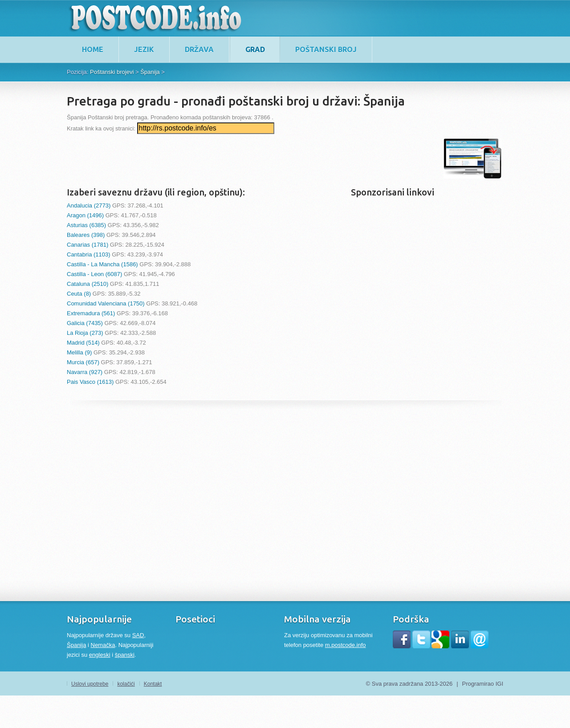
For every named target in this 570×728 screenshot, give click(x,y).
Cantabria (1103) (89, 254)
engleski (100, 655)
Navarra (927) (85, 372)
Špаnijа (150, 72)
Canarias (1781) (88, 245)
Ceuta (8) (79, 294)
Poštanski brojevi (112, 72)
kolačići (126, 684)
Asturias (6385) (86, 225)
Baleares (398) (86, 235)
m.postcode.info (346, 645)
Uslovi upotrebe (90, 684)
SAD (138, 635)
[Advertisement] (229, 159)
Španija (76, 645)
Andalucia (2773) (89, 205)
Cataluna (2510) (88, 284)
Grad (255, 49)
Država (199, 49)
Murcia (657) (83, 362)
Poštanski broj (326, 49)
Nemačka (103, 645)
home (93, 49)
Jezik (144, 49)
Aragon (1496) (85, 215)
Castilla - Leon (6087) (94, 274)
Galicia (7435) (85, 323)
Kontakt (153, 684)
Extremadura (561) (91, 313)
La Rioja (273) (85, 333)
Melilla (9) (79, 352)
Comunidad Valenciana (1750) (106, 303)
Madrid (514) (83, 343)
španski (125, 655)
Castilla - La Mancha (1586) (102, 264)
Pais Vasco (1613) (90, 382)
